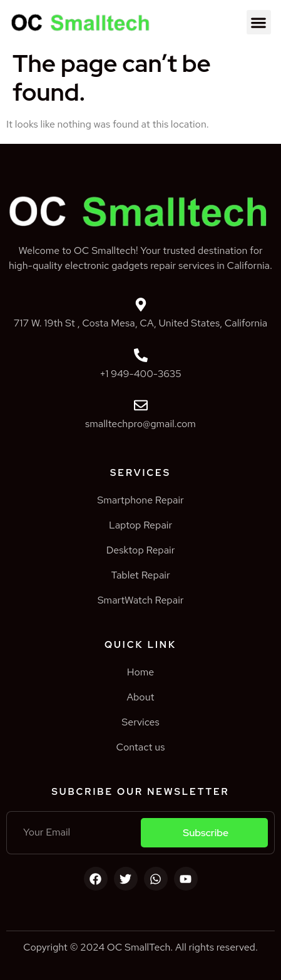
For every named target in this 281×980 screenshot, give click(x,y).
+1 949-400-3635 (140, 374)
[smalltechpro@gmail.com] (141, 405)
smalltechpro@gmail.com (140, 424)
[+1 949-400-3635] (141, 355)
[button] (259, 22)
